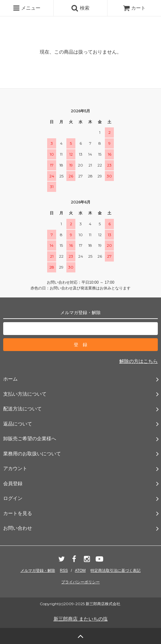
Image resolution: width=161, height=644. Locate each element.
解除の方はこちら (139, 361)
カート (134, 8)
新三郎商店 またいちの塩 (81, 619)
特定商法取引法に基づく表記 (115, 571)
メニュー (27, 8)
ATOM (80, 571)
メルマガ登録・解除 (38, 571)
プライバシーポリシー (80, 582)
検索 (80, 8)
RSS (64, 571)
